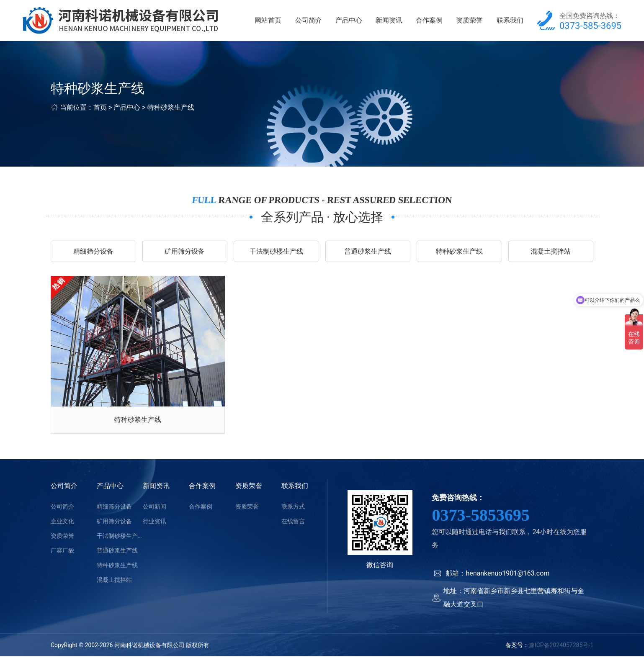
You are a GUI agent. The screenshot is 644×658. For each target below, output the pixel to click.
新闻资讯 (389, 21)
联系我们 (510, 21)
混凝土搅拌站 (551, 252)
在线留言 (293, 523)
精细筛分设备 (93, 252)
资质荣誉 (469, 21)
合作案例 (429, 21)
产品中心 (349, 21)
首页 (100, 108)
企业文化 (62, 523)
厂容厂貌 (62, 552)
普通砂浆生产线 (368, 252)
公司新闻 (155, 508)
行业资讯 (155, 523)
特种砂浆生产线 (171, 108)
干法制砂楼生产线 (276, 252)
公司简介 (309, 21)
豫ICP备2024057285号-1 (561, 647)
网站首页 (268, 21)
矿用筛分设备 (185, 252)
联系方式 (293, 508)
